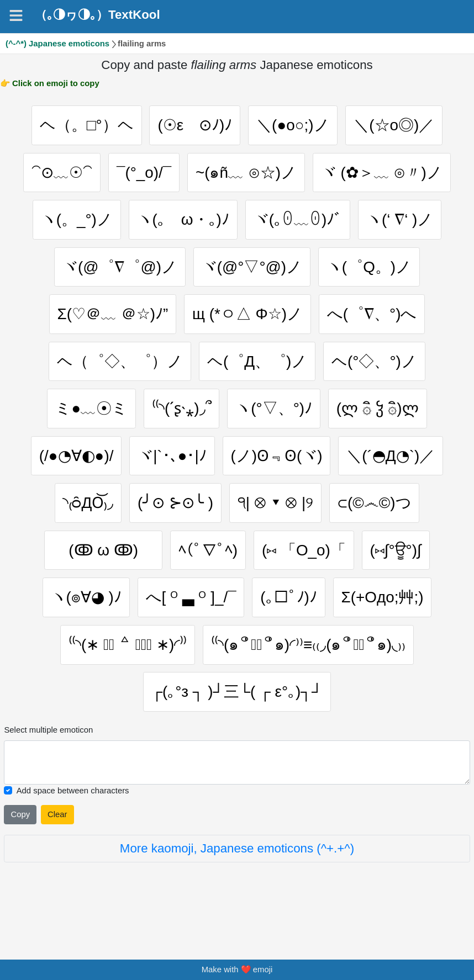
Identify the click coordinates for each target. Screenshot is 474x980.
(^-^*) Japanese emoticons (57, 44)
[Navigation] (16, 15)
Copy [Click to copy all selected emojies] (21, 855)
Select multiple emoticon (48, 770)
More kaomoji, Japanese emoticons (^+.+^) (237, 889)
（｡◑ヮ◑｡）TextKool (98, 15)
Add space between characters (73, 830)
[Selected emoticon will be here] (237, 802)
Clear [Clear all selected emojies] (57, 855)
